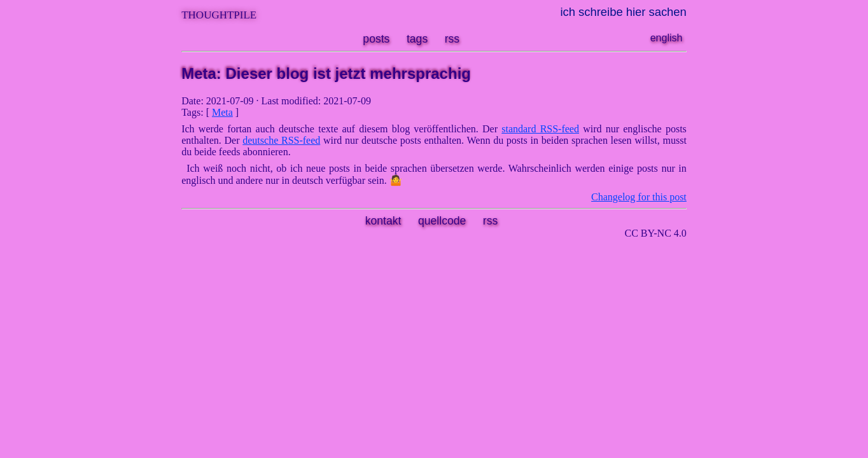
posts (376, 39)
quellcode (442, 221)
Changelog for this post (639, 197)
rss (452, 39)
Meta (222, 112)
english (667, 38)
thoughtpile (219, 13)
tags (417, 39)
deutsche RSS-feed (281, 140)
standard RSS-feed (540, 129)
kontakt (383, 221)
